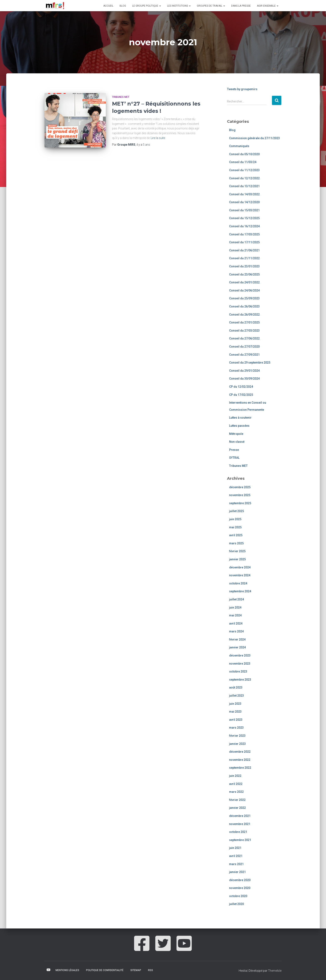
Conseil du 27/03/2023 (244, 331)
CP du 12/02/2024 (241, 387)
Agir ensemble (268, 6)
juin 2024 (235, 607)
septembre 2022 (240, 768)
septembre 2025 (240, 503)
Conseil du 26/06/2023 (244, 306)
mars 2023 (236, 728)
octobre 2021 (238, 832)
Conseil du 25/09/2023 (244, 298)
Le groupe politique (147, 6)
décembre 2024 (240, 567)
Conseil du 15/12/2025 (244, 218)
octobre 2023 (238, 671)
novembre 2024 (240, 575)
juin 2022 (235, 776)
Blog (123, 6)
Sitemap (136, 970)
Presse (234, 450)
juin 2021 (235, 848)
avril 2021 (236, 856)
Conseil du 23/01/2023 (244, 266)
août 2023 (236, 687)
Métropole (236, 434)
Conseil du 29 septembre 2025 (250, 363)
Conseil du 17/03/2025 (244, 234)
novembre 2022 (240, 760)
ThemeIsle (275, 971)
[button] (160, 6)
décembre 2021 (240, 816)
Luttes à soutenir (240, 418)
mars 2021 (236, 864)
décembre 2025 (240, 487)
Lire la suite (158, 138)
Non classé (237, 442)
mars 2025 (236, 543)
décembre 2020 (240, 880)
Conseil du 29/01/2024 (244, 371)
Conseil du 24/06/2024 (244, 290)
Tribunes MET (121, 97)
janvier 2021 (237, 872)
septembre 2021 (240, 840)
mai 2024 (235, 615)
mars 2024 (236, 631)
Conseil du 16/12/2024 (244, 226)
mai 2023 (235, 712)
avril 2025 (236, 535)
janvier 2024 (237, 647)
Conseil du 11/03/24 (243, 162)
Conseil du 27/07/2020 (244, 347)
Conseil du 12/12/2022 (244, 178)
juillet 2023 (236, 696)
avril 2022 (236, 784)
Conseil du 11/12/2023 (244, 170)
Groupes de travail (211, 6)
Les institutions (179, 6)
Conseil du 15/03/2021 (244, 210)
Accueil (108, 6)
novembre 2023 (240, 664)
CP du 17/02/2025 (241, 395)
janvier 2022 (237, 808)
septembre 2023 (240, 680)
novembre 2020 (240, 888)
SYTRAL (234, 458)
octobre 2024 (238, 583)
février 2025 (237, 551)
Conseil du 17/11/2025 (244, 242)
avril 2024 (236, 623)
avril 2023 (236, 720)
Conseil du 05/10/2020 (244, 154)
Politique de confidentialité (105, 970)
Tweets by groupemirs (242, 89)
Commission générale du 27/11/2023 (254, 138)
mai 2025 (235, 527)
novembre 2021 (240, 824)
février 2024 (237, 639)
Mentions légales (67, 970)
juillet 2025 (236, 511)
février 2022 (237, 800)
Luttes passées (239, 426)
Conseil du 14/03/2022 (244, 194)
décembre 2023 (240, 655)
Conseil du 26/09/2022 (244, 315)
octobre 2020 (238, 896)
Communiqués (239, 146)
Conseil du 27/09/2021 (244, 355)
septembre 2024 (240, 591)
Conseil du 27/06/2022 (244, 338)
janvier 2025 (237, 559)
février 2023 (237, 736)
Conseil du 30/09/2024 (244, 379)
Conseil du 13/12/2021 (244, 186)
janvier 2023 (237, 744)
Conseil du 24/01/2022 (244, 282)
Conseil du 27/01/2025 (244, 322)
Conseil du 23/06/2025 (244, 274)
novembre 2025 (240, 495)
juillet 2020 (236, 904)
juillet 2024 (236, 599)
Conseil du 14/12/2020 (244, 202)
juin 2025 (235, 519)
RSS (151, 970)
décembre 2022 (240, 752)
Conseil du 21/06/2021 (244, 250)
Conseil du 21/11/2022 (244, 258)
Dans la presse (241, 6)
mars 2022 (236, 792)
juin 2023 (235, 704)
